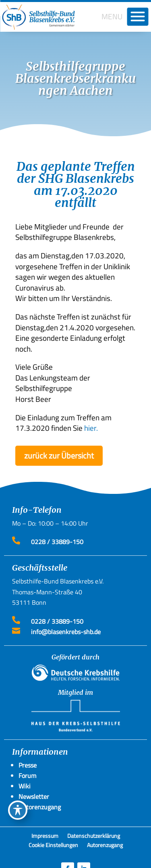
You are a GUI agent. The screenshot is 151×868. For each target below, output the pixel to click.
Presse (28, 765)
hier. (91, 428)
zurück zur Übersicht (59, 455)
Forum (27, 776)
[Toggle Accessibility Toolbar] (18, 810)
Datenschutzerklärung (94, 837)
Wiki (25, 786)
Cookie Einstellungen (53, 846)
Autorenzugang (105, 846)
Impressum (45, 837)
